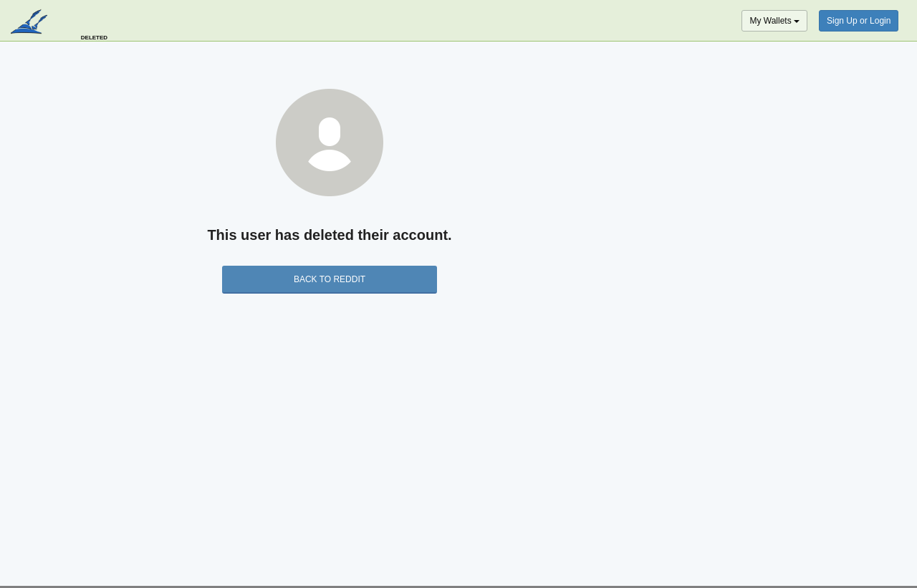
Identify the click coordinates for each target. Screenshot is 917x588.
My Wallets (774, 21)
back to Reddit (330, 279)
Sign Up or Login (859, 21)
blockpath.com (30, 23)
